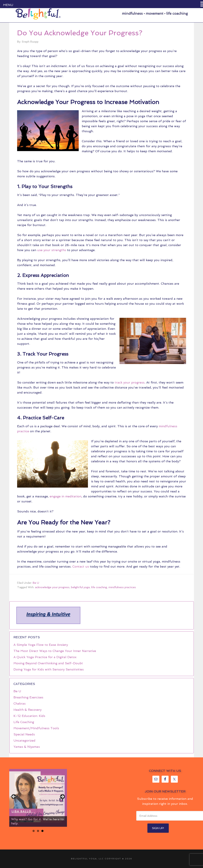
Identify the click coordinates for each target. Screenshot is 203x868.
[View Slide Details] (38, 798)
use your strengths (52, 250)
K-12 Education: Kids (29, 716)
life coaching (99, 587)
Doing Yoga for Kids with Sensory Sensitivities (49, 669)
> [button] (62, 797)
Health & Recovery (28, 710)
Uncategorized (24, 741)
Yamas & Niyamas (27, 747)
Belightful (38, 14)
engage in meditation (66, 496)
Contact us (81, 566)
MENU (8, 5)
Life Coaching (24, 722)
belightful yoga (80, 587)
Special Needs (24, 734)
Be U (36, 583)
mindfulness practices (122, 587)
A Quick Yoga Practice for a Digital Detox (45, 657)
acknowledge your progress (52, 587)
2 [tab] (38, 831)
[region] (48, 615)
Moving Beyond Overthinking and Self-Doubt (48, 663)
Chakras (20, 704)
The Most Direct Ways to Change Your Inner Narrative (55, 651)
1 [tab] (34, 831)
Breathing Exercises (28, 697)
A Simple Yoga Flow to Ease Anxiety (41, 645)
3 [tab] (42, 831)
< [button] (14, 797)
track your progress (130, 382)
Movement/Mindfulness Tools (36, 728)
